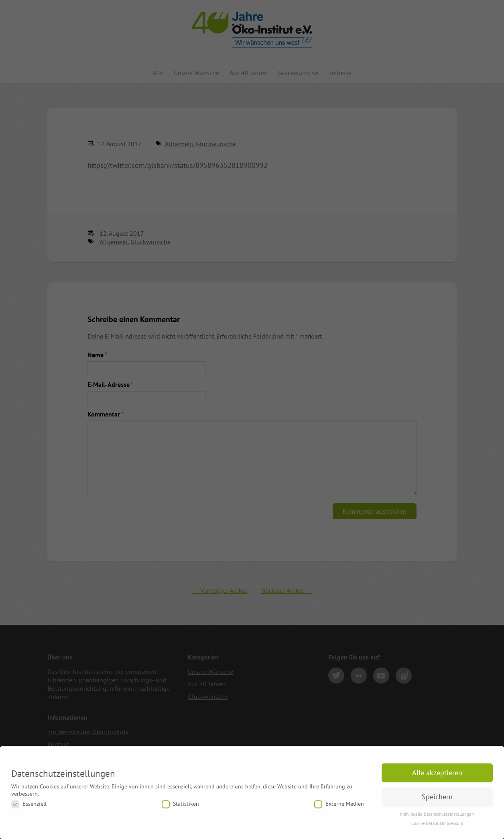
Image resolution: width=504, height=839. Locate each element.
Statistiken (180, 808)
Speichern (437, 801)
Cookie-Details (425, 827)
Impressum (452, 827)
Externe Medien (339, 808)
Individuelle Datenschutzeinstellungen (437, 819)
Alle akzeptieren (437, 777)
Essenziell (29, 808)
